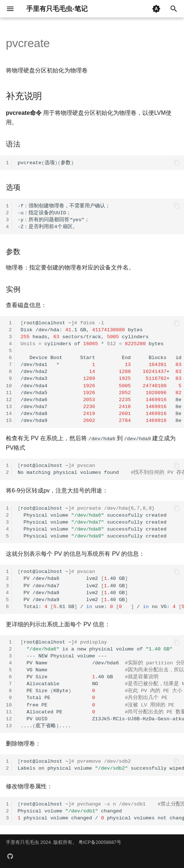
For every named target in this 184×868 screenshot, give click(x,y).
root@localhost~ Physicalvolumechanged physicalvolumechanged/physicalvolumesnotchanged (101, 811)
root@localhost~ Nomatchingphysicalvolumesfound (101, 469)
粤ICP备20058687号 (100, 842)
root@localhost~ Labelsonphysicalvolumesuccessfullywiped (101, 765)
